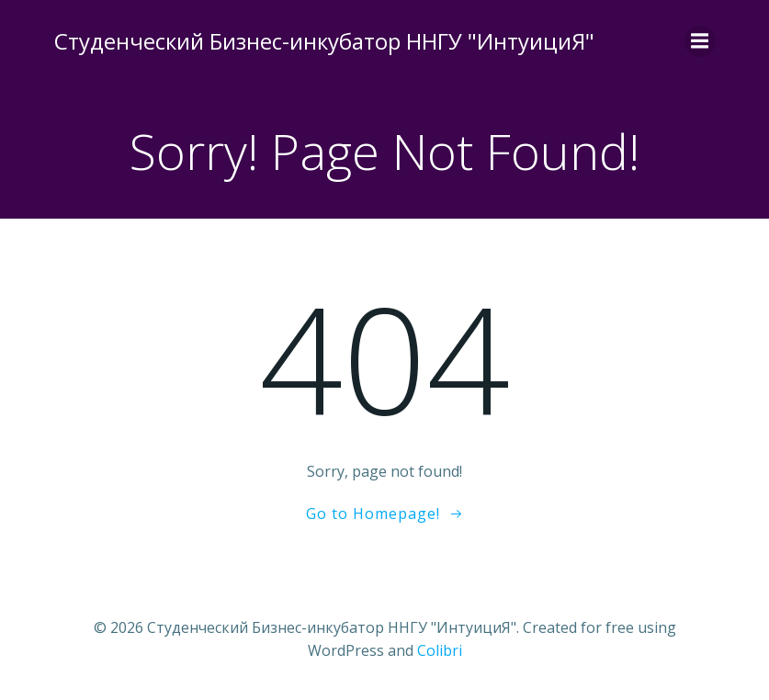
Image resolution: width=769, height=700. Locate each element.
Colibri (440, 650)
